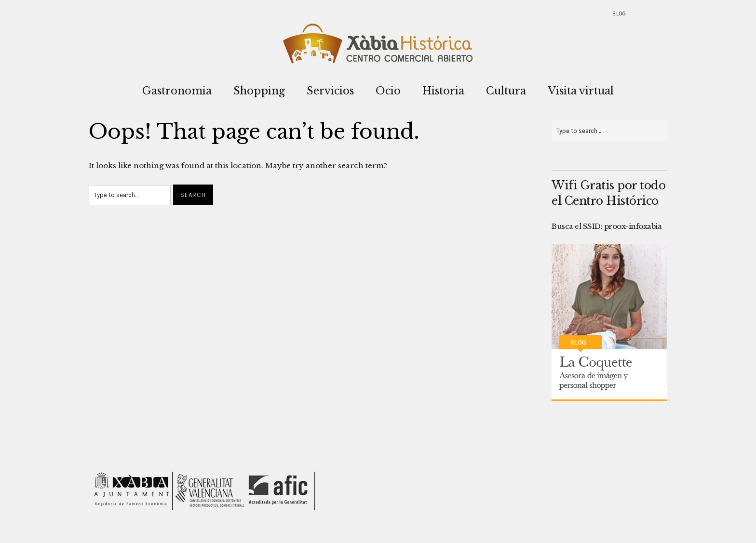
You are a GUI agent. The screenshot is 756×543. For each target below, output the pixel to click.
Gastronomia (177, 91)
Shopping (259, 91)
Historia (443, 91)
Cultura (506, 91)
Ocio (388, 91)
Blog (619, 14)
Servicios (330, 91)
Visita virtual (581, 91)
